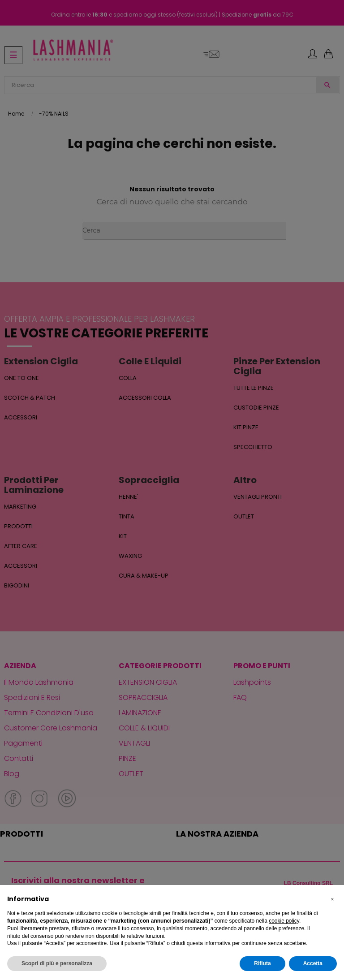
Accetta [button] (313, 963)
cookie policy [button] (284, 921)
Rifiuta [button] (262, 963)
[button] (332, 899)
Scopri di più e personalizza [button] (57, 963)
